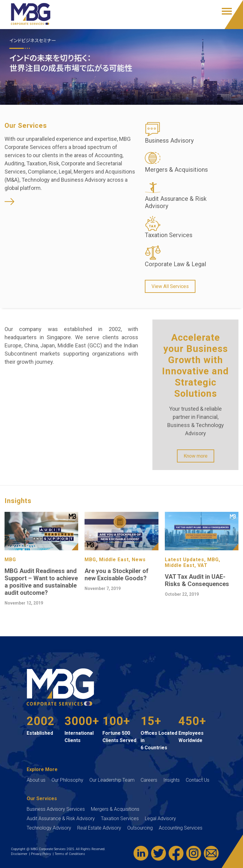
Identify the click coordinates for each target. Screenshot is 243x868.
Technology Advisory (49, 828)
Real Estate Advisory (99, 828)
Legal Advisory (160, 818)
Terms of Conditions (70, 854)
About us (36, 780)
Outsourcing (140, 828)
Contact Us (198, 780)
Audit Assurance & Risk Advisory (61, 818)
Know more (196, 456)
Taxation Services (120, 818)
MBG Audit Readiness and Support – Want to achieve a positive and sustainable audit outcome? (41, 582)
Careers (149, 780)
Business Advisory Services (56, 809)
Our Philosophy (67, 780)
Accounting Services (181, 828)
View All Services (170, 286)
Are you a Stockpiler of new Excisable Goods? (117, 575)
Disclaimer (20, 854)
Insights (171, 780)
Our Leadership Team (112, 780)
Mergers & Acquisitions (115, 809)
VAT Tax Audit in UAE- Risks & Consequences (197, 580)
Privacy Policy (42, 854)
